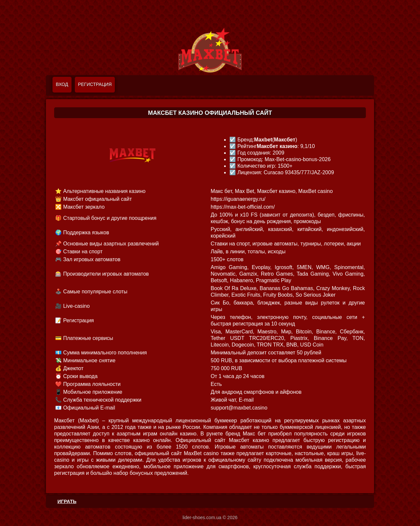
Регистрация (95, 84)
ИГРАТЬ (67, 501)
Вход (62, 84)
